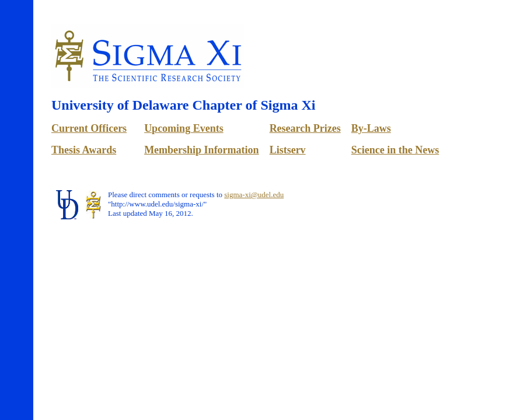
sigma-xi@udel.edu (254, 195)
